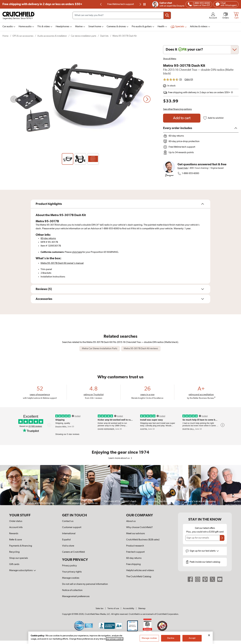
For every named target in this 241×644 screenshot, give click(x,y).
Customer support (72, 527)
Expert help (183, 168)
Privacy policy (69, 566)
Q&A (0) (189, 80)
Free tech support (135, 552)
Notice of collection (72, 590)
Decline (171, 638)
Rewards (14, 534)
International (69, 534)
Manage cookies (71, 578)
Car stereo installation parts (84, 36)
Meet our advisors (136, 534)
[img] (101, 4)
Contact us (68, 521)
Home (5, 36)
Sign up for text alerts (204, 551)
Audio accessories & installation (52, 36)
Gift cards (14, 564)
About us (131, 521)
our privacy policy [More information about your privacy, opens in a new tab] (115, 639)
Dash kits (104, 36)
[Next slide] (140, 4)
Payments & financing (21, 546)
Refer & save (16, 540)
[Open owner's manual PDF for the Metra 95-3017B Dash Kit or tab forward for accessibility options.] (62, 263)
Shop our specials (19, 558)
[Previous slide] (101, 4)
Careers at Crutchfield (73, 552)
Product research (135, 546)
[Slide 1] (68, 159)
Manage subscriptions (23, 570)
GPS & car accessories (23, 36)
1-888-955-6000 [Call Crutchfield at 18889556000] (188, 173)
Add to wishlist (213, 118)
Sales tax (100, 608)
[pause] (144, 4)
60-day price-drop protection (121, 4)
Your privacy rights (72, 572)
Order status (16, 521)
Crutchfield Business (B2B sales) (143, 540)
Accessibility (129, 608)
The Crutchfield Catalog (139, 577)
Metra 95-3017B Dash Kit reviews (141, 349)
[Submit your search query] (167, 15)
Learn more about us (121, 458)
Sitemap (142, 608)
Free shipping (42, 4)
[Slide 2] (80, 159)
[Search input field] (122, 15)
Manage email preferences (76, 596)
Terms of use (113, 608)
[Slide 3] (93, 159)
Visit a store (68, 546)
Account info (16, 527)
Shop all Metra (170, 59)
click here (77, 252)
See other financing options (177, 109)
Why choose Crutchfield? (139, 527)
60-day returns (48, 239)
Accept (192, 638)
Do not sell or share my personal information (85, 584)
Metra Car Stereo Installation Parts (100, 349)
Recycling (14, 552)
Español (66, 540)
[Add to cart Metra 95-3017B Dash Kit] (182, 118)
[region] (120, 485)
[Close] (209, 635)
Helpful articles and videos (140, 570)
